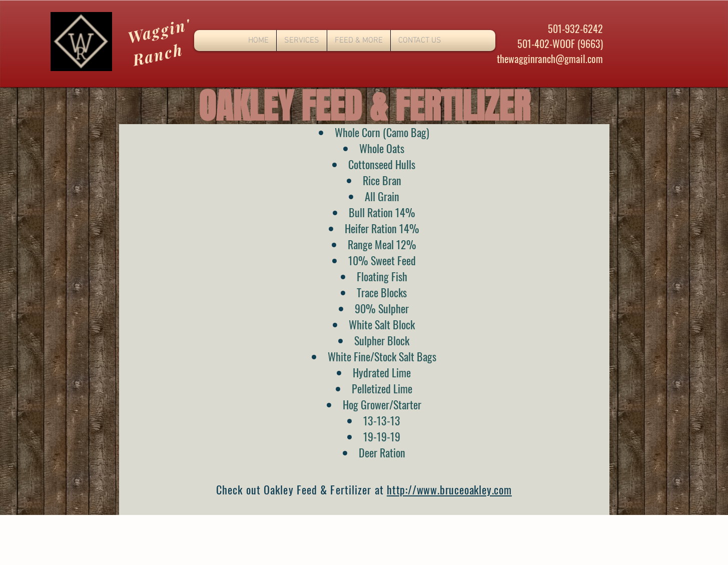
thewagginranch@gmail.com (550, 59)
